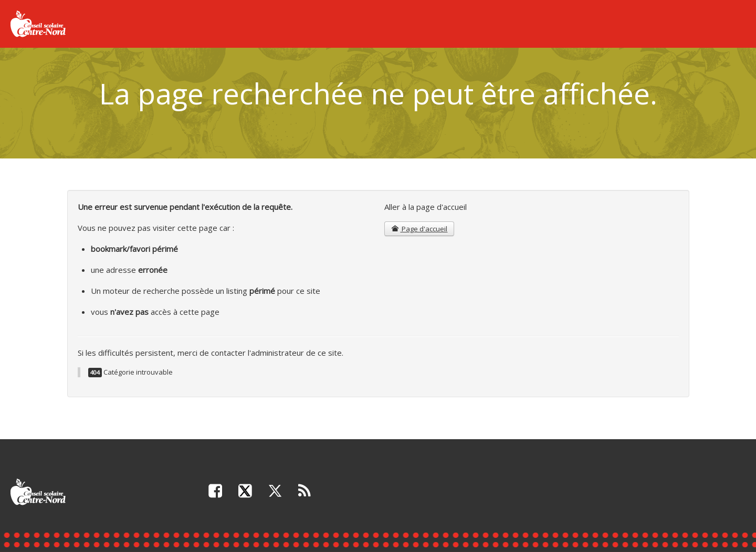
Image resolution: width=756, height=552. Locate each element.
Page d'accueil (419, 229)
